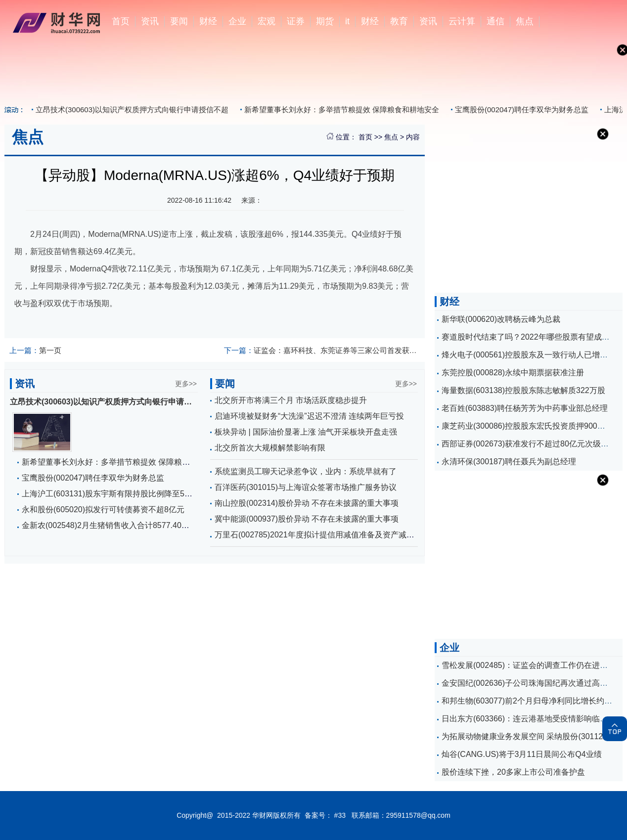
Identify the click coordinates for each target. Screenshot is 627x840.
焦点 (525, 21)
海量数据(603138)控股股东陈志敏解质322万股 (523, 390)
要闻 (179, 21)
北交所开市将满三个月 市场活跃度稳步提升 (291, 400)
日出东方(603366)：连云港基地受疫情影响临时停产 (533, 719)
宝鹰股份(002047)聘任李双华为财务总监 (522, 110)
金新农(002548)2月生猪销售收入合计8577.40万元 (110, 525)
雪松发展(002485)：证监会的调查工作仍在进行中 (529, 665)
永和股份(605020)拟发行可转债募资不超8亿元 (103, 509)
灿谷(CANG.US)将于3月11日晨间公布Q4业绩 (522, 754)
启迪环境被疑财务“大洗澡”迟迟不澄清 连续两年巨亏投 (309, 416)
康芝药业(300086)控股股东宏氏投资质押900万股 (527, 426)
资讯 (150, 21)
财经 (208, 21)
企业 (237, 21)
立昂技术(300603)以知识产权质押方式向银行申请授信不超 (132, 110)
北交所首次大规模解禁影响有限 (270, 448)
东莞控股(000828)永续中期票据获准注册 (513, 373)
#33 (340, 815)
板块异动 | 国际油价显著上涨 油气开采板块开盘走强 (306, 432)
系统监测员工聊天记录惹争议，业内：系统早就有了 (306, 471)
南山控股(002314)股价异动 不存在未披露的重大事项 (307, 503)
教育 (399, 21)
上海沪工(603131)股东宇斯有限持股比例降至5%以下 (114, 494)
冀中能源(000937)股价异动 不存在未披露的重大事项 (307, 519)
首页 (121, 21)
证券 (296, 21)
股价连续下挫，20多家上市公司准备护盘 (513, 772)
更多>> (186, 384)
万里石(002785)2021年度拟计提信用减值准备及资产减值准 (318, 535)
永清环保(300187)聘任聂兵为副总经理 (509, 462)
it (347, 21)
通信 (495, 21)
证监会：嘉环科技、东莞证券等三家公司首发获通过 (322, 350)
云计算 (462, 21)
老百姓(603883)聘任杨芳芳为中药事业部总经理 (525, 408)
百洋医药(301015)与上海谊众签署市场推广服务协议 (306, 487)
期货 (325, 21)
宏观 (267, 21)
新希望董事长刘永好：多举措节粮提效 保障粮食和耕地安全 (342, 110)
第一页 (35, 350)
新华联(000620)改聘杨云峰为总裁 (501, 319)
